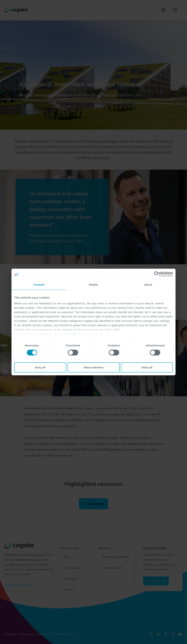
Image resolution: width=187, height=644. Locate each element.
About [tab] (148, 285)
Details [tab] (93, 285)
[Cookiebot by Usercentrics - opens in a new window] (157, 274)
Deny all (40, 367)
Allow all (147, 367)
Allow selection (93, 367)
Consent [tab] (39, 285)
